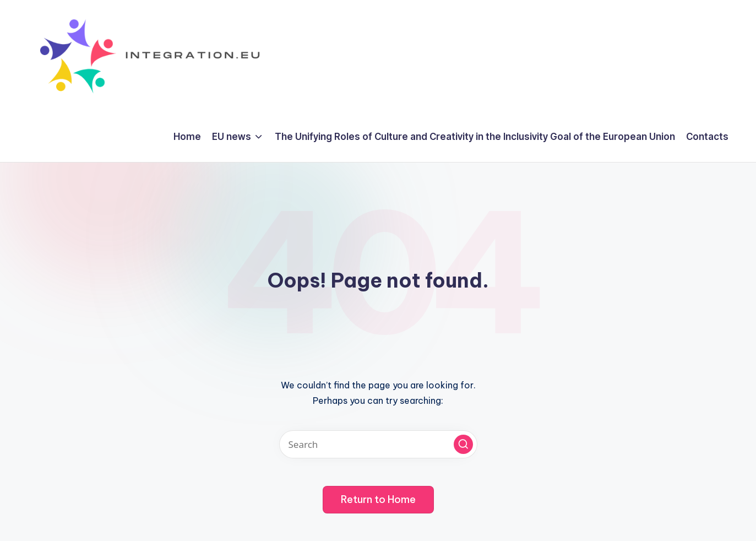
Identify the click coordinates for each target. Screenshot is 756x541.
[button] (463, 444)
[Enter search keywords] (378, 444)
